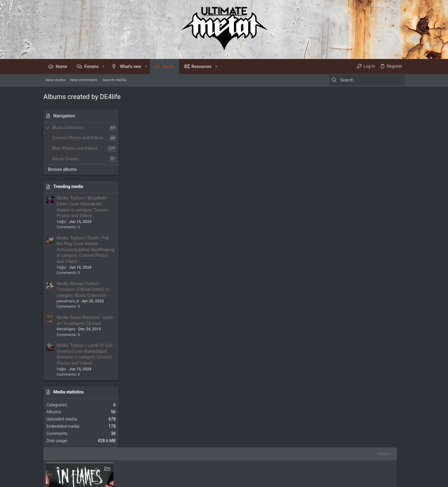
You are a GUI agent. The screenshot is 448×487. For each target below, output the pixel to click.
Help (369, 461)
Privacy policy (349, 461)
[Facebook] (402, 478)
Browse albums (62, 169)
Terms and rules (320, 461)
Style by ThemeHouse (171, 478)
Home (382, 461)
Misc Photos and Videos (75, 148)
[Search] (367, 80)
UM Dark (66, 461)
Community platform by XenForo (96, 478)
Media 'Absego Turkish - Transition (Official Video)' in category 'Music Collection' (83, 290)
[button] (103, 66)
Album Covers (65, 159)
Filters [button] (390, 116)
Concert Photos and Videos (78, 138)
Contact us (293, 461)
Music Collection (68, 128)
